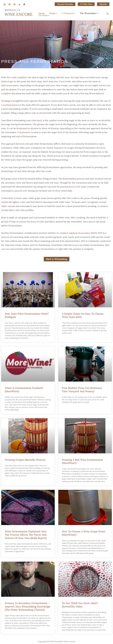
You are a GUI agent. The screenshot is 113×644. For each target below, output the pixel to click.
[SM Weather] (19, 4)
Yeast (4, 120)
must (67, 77)
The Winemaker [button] (80, 12)
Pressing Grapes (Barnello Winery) (25, 460)
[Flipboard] (5, 4)
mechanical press (12, 105)
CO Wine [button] (43, 17)
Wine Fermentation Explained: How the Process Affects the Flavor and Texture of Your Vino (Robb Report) (26, 535)
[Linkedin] (14, 4)
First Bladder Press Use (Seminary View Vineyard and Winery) (82, 390)
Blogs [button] (50, 12)
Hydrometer (37, 132)
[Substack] (24, 4)
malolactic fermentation (81, 233)
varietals (12, 206)
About (40, 12)
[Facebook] (9, 4)
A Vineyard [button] (62, 12)
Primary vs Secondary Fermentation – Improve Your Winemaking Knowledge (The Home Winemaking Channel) (28, 607)
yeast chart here (35, 120)
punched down (68, 187)
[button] (65, 4)
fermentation (13, 85)
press (86, 81)
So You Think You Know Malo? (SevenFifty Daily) (80, 605)
